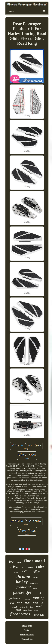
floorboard (35, 561)
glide (37, 571)
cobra (36, 578)
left (43, 603)
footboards (34, 583)
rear (20, 602)
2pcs (32, 607)
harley (22, 582)
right (28, 603)
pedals (15, 607)
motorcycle (24, 607)
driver (14, 566)
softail (26, 571)
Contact (27, 630)
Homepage (27, 626)
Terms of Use (27, 639)
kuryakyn (38, 615)
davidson (27, 599)
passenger (22, 592)
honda (31, 567)
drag (19, 562)
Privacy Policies (27, 635)
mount (16, 572)
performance (16, 599)
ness (36, 610)
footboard (24, 587)
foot (12, 561)
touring (39, 598)
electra (23, 568)
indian (35, 588)
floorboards (20, 614)
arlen (12, 603)
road (39, 606)
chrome (23, 576)
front (38, 593)
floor (36, 603)
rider (40, 566)
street (18, 610)
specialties (28, 610)
